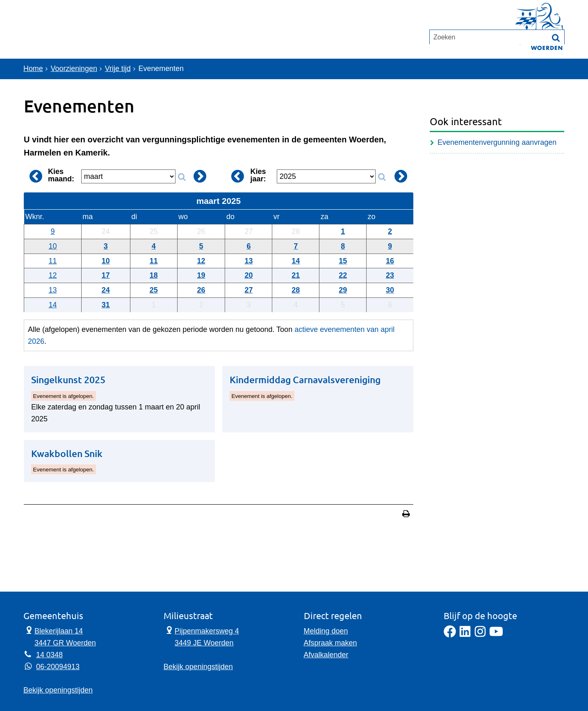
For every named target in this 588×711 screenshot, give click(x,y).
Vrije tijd (118, 69)
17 (106, 275)
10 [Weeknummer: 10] (52, 246)
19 (201, 275)
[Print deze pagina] (406, 515)
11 (154, 261)
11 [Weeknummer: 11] (52, 261)
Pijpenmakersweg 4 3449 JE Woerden (201, 636)
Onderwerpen (62, 39)
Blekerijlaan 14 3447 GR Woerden (60, 636)
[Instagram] (480, 635)
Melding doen (326, 631)
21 (296, 275)
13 (248, 261)
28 (296, 290)
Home (33, 69)
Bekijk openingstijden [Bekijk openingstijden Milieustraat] (198, 667)
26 (201, 290)
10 (106, 261)
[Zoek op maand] (182, 177)
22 (343, 275)
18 (154, 275)
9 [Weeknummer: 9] (52, 231)
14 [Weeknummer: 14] (52, 305)
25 (154, 290)
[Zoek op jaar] (382, 177)
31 (106, 305)
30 (390, 290)
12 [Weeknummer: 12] (52, 275)
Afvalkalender (326, 655)
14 (296, 261)
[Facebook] (450, 635)
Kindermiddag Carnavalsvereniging (305, 380)
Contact (126, 39)
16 (390, 261)
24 (106, 290)
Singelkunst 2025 (68, 380)
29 (343, 290)
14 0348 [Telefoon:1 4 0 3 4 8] (49, 655)
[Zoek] (556, 70)
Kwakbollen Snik (67, 454)
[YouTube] (496, 635)
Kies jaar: (258, 175)
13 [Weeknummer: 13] (52, 290)
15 (343, 261)
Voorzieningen (74, 69)
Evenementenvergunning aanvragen (497, 142)
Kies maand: (61, 175)
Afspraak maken (330, 643)
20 (248, 275)
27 (248, 290)
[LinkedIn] (465, 635)
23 (390, 275)
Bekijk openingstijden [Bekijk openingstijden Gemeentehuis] (58, 690)
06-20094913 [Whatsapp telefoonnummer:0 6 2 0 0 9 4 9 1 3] (58, 667)
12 (201, 261)
